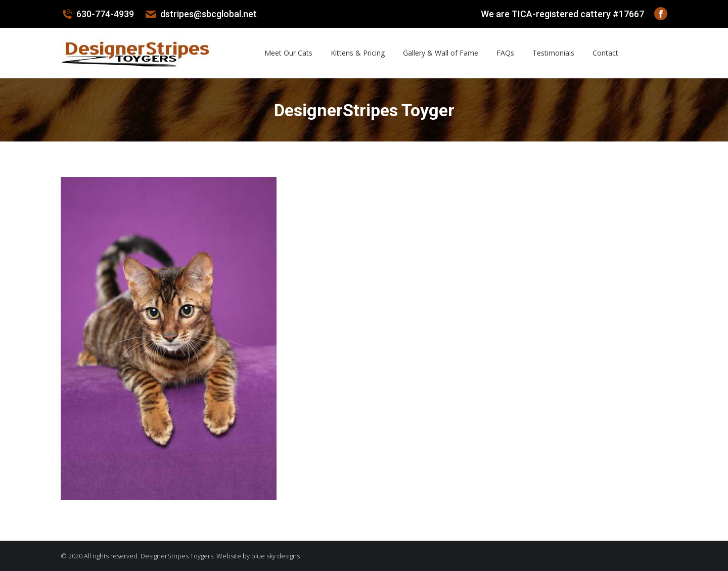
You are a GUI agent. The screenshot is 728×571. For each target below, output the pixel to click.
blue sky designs (276, 556)
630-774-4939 (97, 14)
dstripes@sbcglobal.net (200, 14)
